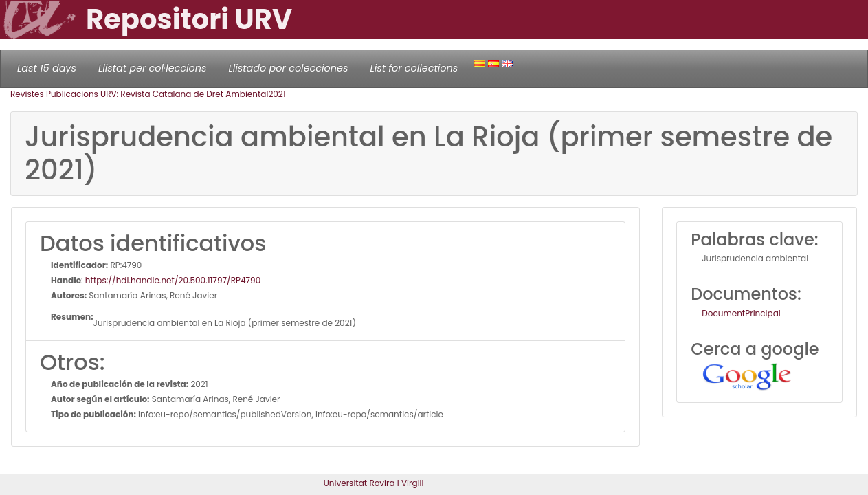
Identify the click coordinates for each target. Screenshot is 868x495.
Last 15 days (47, 68)
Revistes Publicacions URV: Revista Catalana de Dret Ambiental (139, 94)
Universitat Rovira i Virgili (374, 483)
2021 (277, 94)
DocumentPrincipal (741, 313)
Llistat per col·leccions (153, 68)
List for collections (414, 68)
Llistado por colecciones (289, 68)
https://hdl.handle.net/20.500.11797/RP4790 (173, 280)
